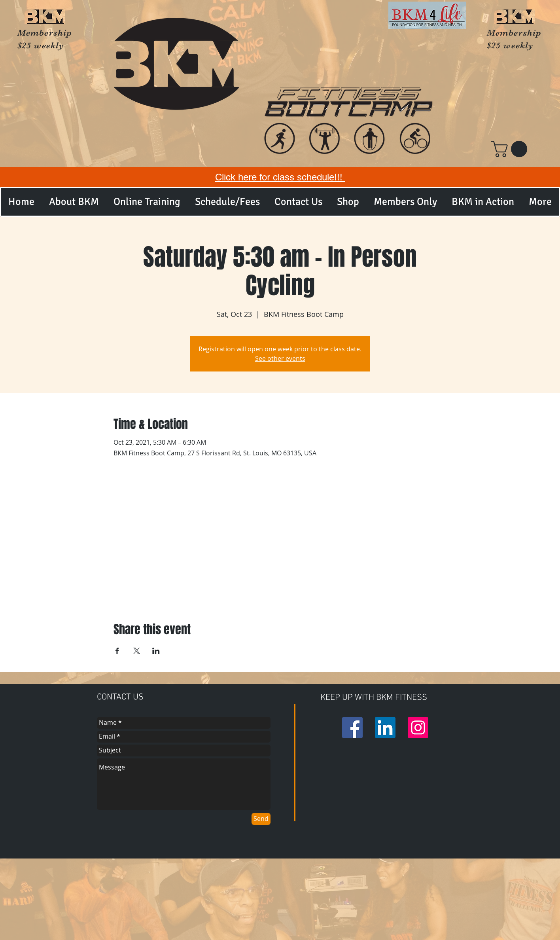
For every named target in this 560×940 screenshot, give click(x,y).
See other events (280, 358)
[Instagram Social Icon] (418, 728)
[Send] (261, 819)
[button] (511, 149)
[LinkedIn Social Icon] (385, 728)
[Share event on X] (137, 651)
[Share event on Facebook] (117, 651)
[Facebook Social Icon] (352, 728)
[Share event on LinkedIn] (156, 651)
